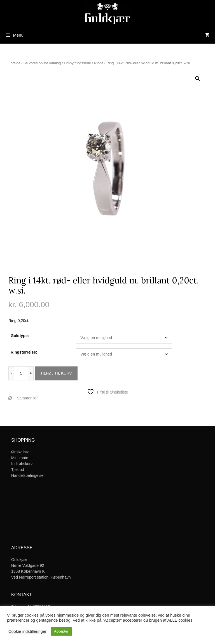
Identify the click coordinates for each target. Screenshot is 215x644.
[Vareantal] (21, 373)
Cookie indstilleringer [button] (27, 631)
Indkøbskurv (22, 464)
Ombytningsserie (77, 63)
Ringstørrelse (23, 352)
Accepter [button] (61, 631)
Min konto (20, 458)
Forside (14, 63)
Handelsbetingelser (28, 475)
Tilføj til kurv (56, 373)
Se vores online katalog (42, 63)
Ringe (99, 63)
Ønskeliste (20, 452)
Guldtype (19, 336)
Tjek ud (18, 470)
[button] (198, 79)
